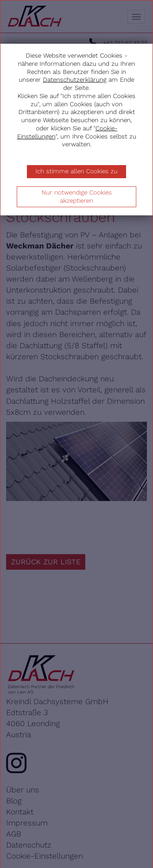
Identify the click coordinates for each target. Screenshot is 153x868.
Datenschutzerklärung (75, 80)
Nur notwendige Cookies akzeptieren (77, 197)
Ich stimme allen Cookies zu (76, 171)
